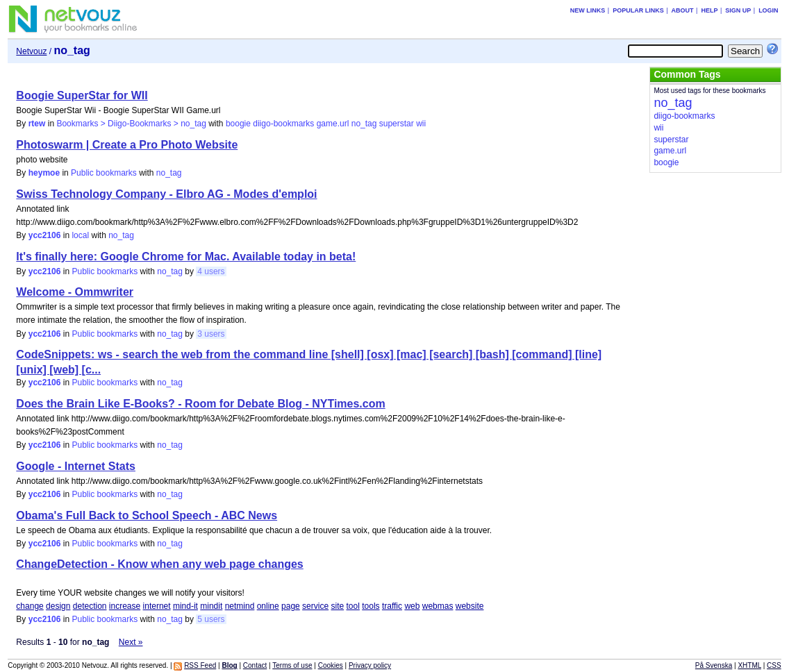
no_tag (364, 124)
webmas (438, 606)
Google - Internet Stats (76, 466)
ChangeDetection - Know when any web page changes (159, 564)
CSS (774, 665)
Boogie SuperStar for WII (82, 95)
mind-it (185, 606)
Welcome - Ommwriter (75, 292)
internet (157, 606)
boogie (238, 124)
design (58, 606)
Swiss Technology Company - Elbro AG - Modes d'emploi (166, 194)
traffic (392, 606)
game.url (333, 124)
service (315, 606)
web (412, 606)
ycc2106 (45, 235)
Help (709, 10)
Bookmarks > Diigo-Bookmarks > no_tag (131, 124)
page (291, 606)
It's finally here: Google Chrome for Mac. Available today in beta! (186, 257)
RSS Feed (200, 665)
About (683, 10)
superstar (397, 124)
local (80, 235)
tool (353, 606)
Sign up (738, 10)
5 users (211, 619)
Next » (131, 642)
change (30, 606)
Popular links (638, 10)
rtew (37, 124)
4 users (211, 271)
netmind (240, 606)
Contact (255, 665)
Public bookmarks (104, 173)
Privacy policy (370, 665)
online (268, 606)
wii (421, 124)
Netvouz (31, 51)
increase (125, 606)
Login (769, 10)
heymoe (44, 173)
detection (90, 606)
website (470, 606)
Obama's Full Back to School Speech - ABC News (147, 515)
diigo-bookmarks (283, 124)
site (337, 606)
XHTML (749, 665)
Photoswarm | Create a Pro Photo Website (127, 145)
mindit (211, 606)
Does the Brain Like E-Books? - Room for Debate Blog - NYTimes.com (200, 404)
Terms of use (292, 665)
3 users (211, 334)
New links (588, 10)
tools (371, 606)
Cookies (331, 665)
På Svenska (714, 665)
